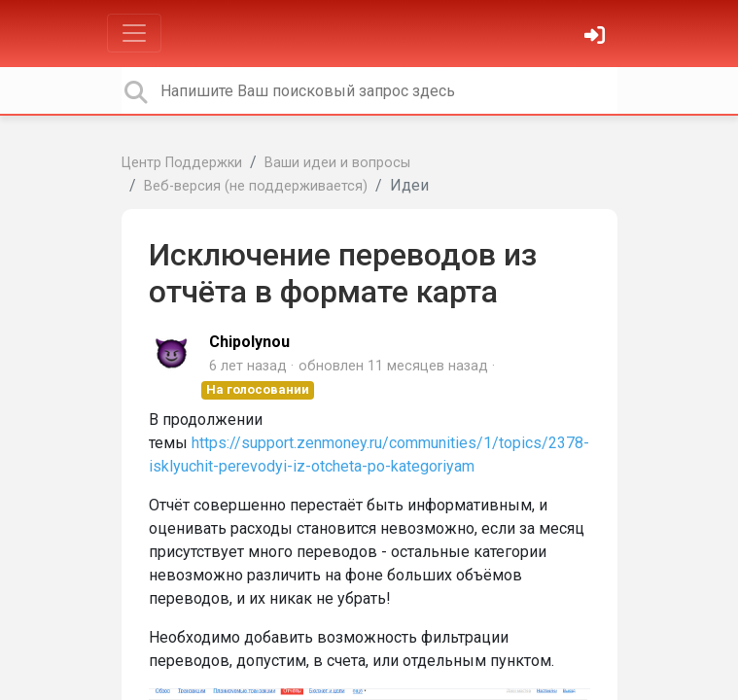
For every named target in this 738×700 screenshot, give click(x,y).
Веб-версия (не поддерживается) (256, 186)
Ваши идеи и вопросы (337, 163)
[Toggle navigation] (134, 33)
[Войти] (597, 37)
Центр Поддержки (182, 163)
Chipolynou (249, 342)
